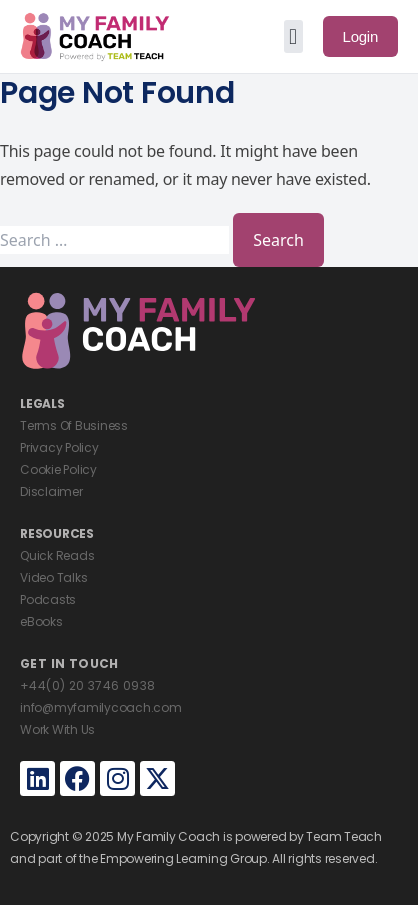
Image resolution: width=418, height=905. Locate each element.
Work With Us (57, 729)
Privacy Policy (59, 447)
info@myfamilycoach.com (101, 707)
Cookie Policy (58, 469)
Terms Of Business (74, 425)
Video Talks (53, 577)
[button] (293, 36)
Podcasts (48, 599)
